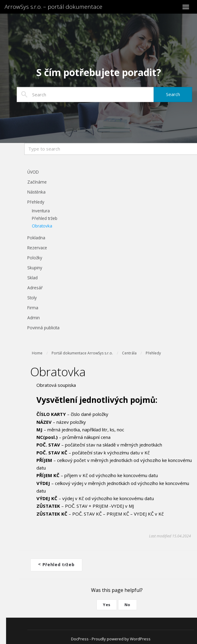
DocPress (80, 638)
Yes (107, 604)
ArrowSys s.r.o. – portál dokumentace (53, 7)
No (127, 604)
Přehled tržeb (56, 564)
